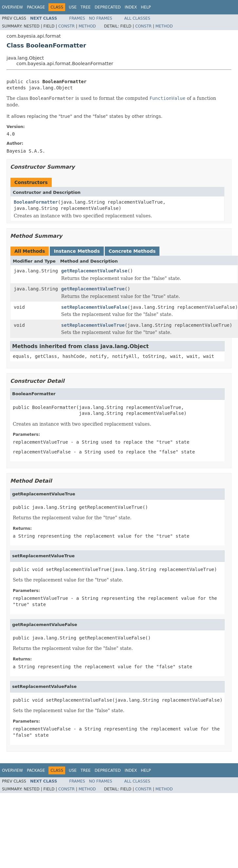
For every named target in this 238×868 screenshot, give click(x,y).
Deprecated (108, 7)
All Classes (137, 18)
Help (146, 7)
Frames (77, 18)
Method (87, 26)
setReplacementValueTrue (93, 325)
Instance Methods (77, 251)
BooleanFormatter (36, 202)
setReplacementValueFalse (94, 307)
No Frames (101, 18)
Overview (12, 7)
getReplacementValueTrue (93, 289)
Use (73, 7)
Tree (86, 7)
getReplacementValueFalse (94, 271)
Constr (66, 26)
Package (36, 7)
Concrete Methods (132, 251)
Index (131, 7)
